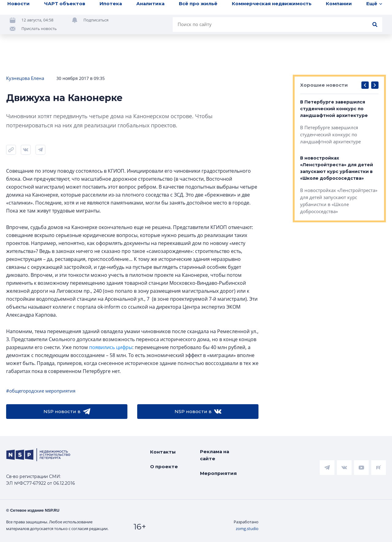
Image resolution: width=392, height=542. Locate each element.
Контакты (163, 452)
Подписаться (96, 20)
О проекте (164, 467)
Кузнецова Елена (25, 78)
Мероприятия (218, 473)
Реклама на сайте (215, 455)
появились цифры (111, 347)
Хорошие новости (324, 85)
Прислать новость (39, 28)
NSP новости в (67, 412)
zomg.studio (247, 529)
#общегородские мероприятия (41, 391)
